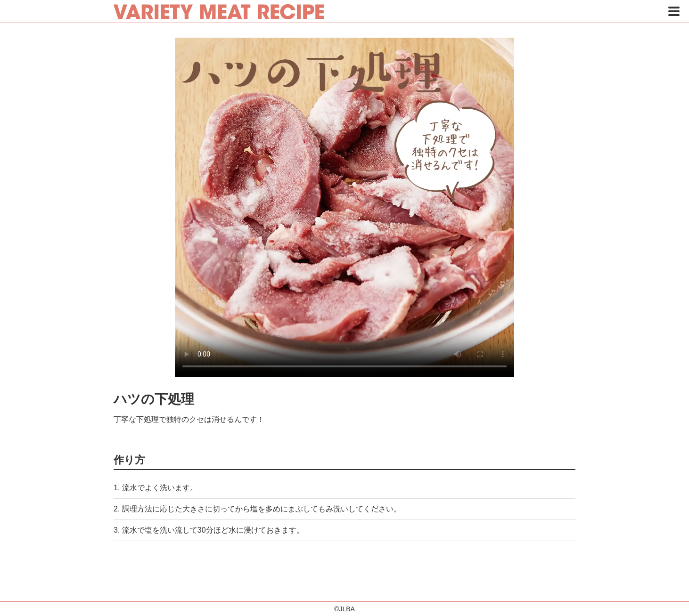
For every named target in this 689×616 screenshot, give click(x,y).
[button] (674, 11)
